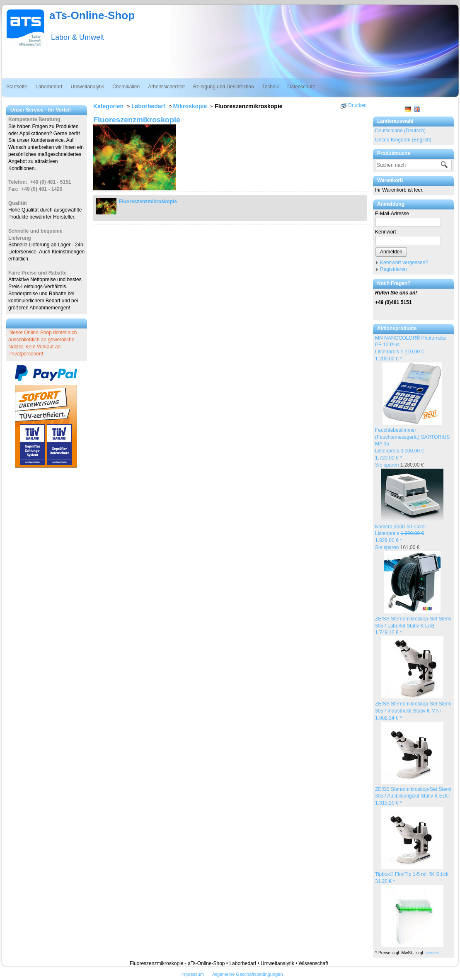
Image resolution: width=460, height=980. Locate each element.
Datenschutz (301, 87)
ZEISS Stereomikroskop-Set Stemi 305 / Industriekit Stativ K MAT (413, 711)
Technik (271, 87)
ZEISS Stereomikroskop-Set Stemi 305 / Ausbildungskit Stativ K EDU (413, 796)
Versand (432, 953)
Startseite (17, 87)
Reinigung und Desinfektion (224, 87)
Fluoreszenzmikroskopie (148, 202)
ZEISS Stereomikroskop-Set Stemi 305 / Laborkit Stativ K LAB (413, 626)
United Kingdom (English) (403, 140)
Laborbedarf (49, 87)
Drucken (357, 105)
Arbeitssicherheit (166, 87)
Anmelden (391, 252)
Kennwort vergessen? (404, 263)
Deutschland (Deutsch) (400, 131)
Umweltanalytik (87, 87)
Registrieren (393, 269)
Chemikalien (126, 87)
